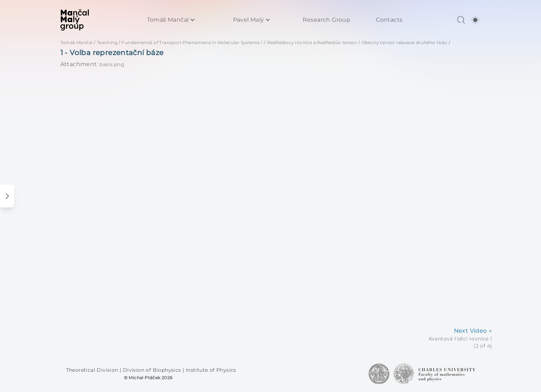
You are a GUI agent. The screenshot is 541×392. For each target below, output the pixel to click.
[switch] (475, 20)
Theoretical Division (93, 370)
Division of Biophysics (153, 370)
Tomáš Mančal (168, 20)
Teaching (107, 42)
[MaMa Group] (75, 20)
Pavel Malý (249, 20)
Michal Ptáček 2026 (150, 378)
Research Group (327, 20)
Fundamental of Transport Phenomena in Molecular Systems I (192, 42)
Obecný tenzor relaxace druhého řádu (404, 42)
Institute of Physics (211, 370)
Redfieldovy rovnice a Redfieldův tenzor (312, 42)
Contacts (389, 20)
